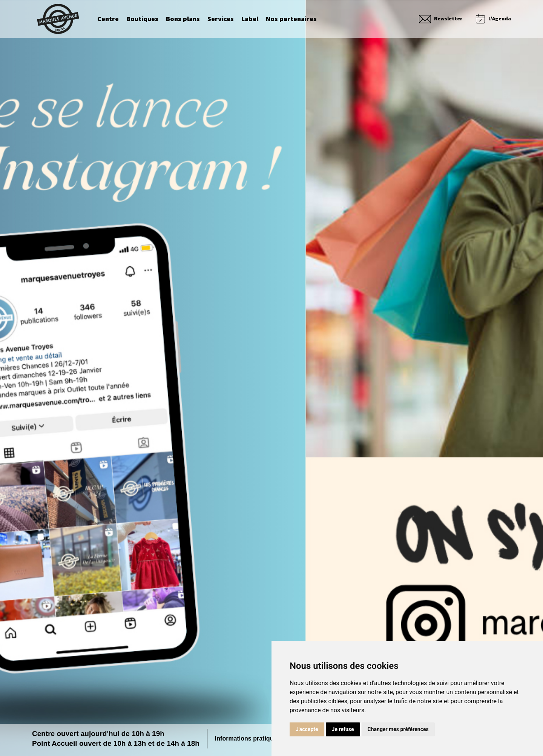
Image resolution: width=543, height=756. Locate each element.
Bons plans (183, 19)
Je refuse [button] (343, 729)
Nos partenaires (291, 19)
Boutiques (142, 19)
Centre (108, 19)
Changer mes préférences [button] (398, 729)
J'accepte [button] (307, 729)
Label (250, 19)
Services (221, 19)
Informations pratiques (248, 738)
